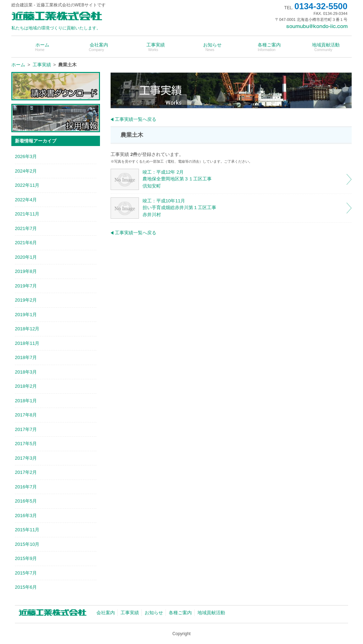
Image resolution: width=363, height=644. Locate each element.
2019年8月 (26, 271)
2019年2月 (26, 300)
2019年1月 (26, 315)
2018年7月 (26, 357)
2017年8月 (26, 415)
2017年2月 (26, 472)
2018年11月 (27, 343)
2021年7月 (26, 228)
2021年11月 (27, 214)
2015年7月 (26, 573)
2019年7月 (26, 286)
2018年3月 (26, 372)
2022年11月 (27, 185)
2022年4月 (26, 200)
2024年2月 (26, 171)
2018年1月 (26, 401)
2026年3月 (26, 156)
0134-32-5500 (321, 6)
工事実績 (153, 47)
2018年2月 (26, 386)
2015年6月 (26, 587)
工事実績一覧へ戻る (136, 119)
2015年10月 (27, 544)
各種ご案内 (267, 47)
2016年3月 (26, 516)
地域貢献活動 (323, 47)
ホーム (40, 47)
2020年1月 (26, 257)
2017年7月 (26, 429)
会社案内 (96, 47)
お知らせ (210, 47)
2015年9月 (26, 558)
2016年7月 (26, 487)
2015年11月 (27, 530)
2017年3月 (26, 458)
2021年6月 (26, 243)
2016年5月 (26, 501)
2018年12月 (27, 329)
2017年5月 (26, 444)
